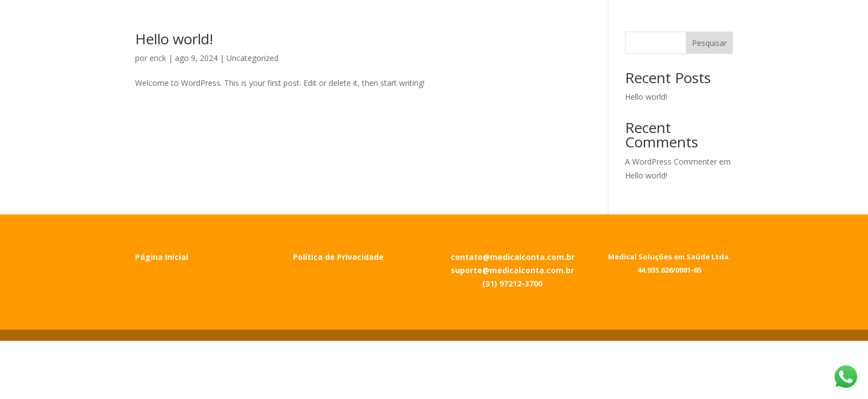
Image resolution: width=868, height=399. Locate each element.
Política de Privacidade (338, 257)
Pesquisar (709, 43)
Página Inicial (162, 257)
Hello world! (174, 39)
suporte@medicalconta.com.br (512, 270)
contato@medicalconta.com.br (513, 257)
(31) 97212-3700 (512, 283)
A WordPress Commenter (671, 162)
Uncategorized (252, 58)
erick (158, 58)
